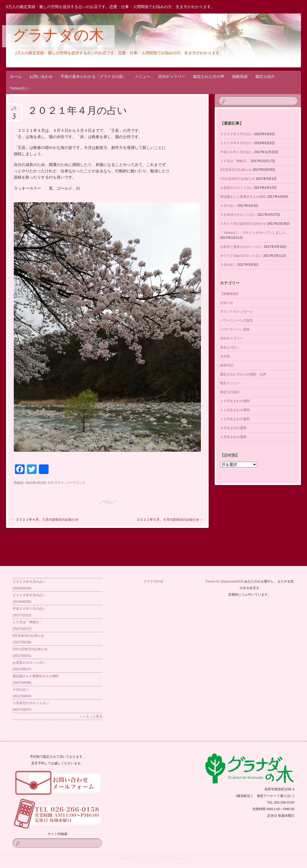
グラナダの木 (58, 37)
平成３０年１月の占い (237, 152)
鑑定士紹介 (265, 77)
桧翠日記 (227, 365)
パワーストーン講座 (235, 329)
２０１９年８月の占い (237, 143)
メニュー (142, 77)
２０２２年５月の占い (237, 134)
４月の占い (228, 206)
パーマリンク (76, 483)
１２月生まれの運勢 (235, 419)
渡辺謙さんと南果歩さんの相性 (243, 197)
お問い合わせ (41, 77)
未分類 (225, 356)
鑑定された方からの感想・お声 (243, 374)
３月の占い (228, 265)
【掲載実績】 (230, 294)
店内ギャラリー (172, 77)
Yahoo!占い (20, 88)
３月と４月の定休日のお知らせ (243, 224)
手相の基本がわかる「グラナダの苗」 (94, 77)
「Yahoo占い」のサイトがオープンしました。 (254, 233)
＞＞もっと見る (91, 716)
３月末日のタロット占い (238, 215)
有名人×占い (229, 347)
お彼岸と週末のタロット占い (241, 247)
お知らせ (227, 303)
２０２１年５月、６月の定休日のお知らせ (170, 520)
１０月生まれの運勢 (235, 401)
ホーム (16, 77)
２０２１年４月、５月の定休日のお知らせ (45, 520)
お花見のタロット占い (237, 188)
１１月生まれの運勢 (235, 410)
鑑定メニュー (230, 383)
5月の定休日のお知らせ (237, 179)
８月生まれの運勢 (233, 428)
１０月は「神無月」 (235, 161)
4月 (14, 110)
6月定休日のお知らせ (236, 170)
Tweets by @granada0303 (224, 581)
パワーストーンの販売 (237, 320)
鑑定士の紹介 (230, 392)
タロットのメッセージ (237, 311)
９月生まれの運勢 (233, 437)
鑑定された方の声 (209, 77)
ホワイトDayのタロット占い (241, 256)
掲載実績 (240, 77)
